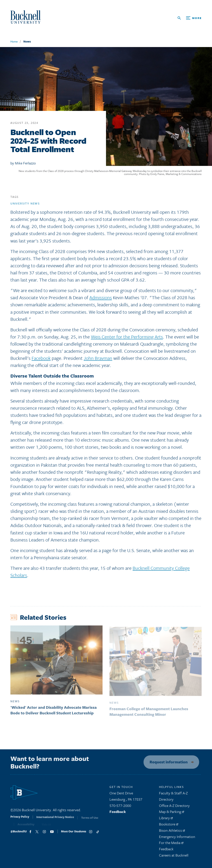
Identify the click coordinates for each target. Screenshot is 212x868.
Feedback (118, 813)
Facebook (41, 360)
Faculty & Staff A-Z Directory (173, 798)
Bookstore (169, 826)
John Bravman (98, 360)
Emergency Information (177, 838)
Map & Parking (172, 813)
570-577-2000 (120, 807)
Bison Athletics (172, 832)
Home (14, 41)
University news (25, 205)
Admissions (101, 299)
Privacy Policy (20, 820)
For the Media (171, 844)
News (27, 41)
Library (166, 820)
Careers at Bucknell (174, 857)
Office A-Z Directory (174, 807)
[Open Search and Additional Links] (190, 18)
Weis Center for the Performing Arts (127, 338)
